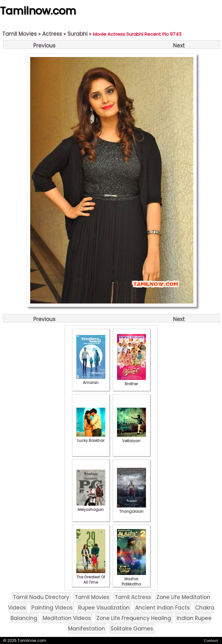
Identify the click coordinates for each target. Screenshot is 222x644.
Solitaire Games (132, 629)
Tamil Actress (133, 597)
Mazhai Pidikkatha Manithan (131, 581)
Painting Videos (52, 608)
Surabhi (77, 34)
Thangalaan (131, 509)
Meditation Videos (67, 618)
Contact (211, 641)
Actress (52, 34)
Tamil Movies (19, 34)
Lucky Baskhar (91, 438)
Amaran (91, 380)
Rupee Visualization (104, 608)
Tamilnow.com (38, 11)
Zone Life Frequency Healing (134, 618)
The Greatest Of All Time (91, 577)
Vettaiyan (131, 438)
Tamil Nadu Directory (41, 597)
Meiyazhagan (91, 507)
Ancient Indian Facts (162, 608)
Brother (131, 381)
